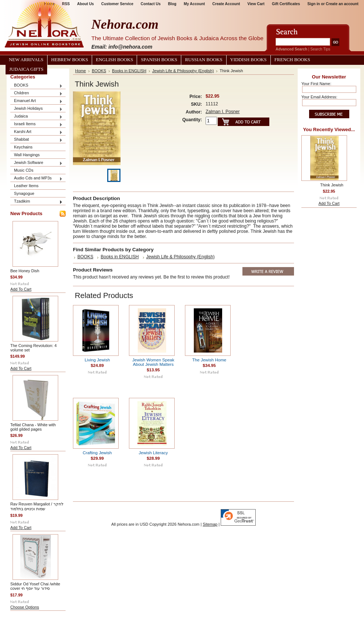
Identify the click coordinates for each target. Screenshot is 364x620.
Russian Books (204, 60)
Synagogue (24, 193)
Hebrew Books (70, 60)
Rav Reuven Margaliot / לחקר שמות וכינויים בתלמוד (37, 506)
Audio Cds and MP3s (36, 178)
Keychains (23, 147)
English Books (114, 60)
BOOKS (36, 86)
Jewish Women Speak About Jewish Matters (153, 362)
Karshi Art (36, 132)
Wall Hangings (27, 155)
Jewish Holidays (36, 109)
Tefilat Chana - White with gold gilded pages (33, 427)
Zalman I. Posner (223, 112)
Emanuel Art (36, 101)
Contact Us (151, 4)
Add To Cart (21, 289)
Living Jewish (97, 360)
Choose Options (25, 607)
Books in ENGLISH (129, 71)
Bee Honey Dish (25, 271)
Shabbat (36, 140)
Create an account (342, 4)
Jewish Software (36, 163)
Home (80, 71)
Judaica (36, 117)
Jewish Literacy (153, 453)
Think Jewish (332, 185)
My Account (195, 4)
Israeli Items (36, 124)
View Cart (256, 4)
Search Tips (320, 49)
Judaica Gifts (26, 69)
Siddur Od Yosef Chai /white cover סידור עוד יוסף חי (35, 586)
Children (36, 93)
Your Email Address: (319, 97)
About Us (85, 4)
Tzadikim (36, 202)
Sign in (314, 4)
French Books (292, 60)
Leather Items (26, 186)
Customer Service (117, 4)
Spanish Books (159, 60)
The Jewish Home (209, 360)
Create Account (226, 4)
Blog (172, 4)
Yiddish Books (248, 60)
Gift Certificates (286, 4)
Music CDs (24, 170)
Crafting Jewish (97, 453)
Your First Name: (316, 84)
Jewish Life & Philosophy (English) (183, 71)
